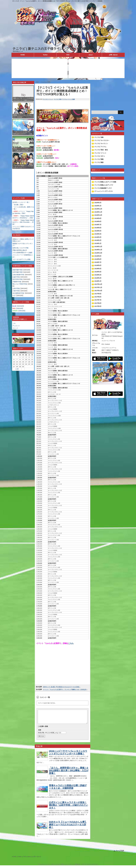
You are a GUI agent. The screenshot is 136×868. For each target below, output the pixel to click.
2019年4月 (98, 234)
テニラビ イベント (48, 99)
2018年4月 (98, 272)
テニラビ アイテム (100, 147)
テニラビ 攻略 (99, 137)
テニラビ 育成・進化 (101, 150)
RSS (68, 55)
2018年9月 (98, 256)
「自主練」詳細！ (18, 205)
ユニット (15, 328)
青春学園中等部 (18, 270)
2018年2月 (98, 278)
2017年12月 (98, 284)
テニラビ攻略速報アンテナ (103, 188)
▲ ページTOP (119, 853)
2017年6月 (98, 303)
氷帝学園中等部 (18, 272)
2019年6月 (98, 228)
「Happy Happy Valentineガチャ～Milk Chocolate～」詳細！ (23, 222)
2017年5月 (98, 306)
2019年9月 (98, 218)
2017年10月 (98, 291)
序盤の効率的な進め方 (20, 250)
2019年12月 (98, 209)
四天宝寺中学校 (18, 279)
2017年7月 (98, 300)
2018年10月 (98, 253)
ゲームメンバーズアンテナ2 (104, 191)
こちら (71, 643)
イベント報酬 (71, 99)
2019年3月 (98, 237)
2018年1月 (98, 281)
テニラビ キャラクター (102, 140)
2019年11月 (98, 212)
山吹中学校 (16, 288)
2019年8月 (98, 221)
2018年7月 (98, 262)
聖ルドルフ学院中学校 (20, 284)
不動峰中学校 (17, 282)
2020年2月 (98, 203)
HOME (23, 55)
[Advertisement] (23, 179)
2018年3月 (98, 275)
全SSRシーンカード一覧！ (21, 202)
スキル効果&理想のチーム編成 (22, 253)
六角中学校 (16, 291)
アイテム (65, 99)
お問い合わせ (113, 55)
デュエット (16, 326)
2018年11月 (98, 250)
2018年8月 (98, 259)
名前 (40, 733)
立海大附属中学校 (18, 275)
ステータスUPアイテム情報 (21, 259)
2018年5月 (98, 269)
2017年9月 (98, 294)
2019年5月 (98, 231)
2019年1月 (98, 243)
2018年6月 (98, 265)
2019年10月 (98, 215)
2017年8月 (98, 297)
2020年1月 (98, 206)
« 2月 (17, 369)
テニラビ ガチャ (100, 156)
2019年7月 (98, 225)
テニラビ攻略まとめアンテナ (104, 185)
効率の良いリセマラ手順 (20, 248)
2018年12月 (98, 247)
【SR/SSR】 (19, 306)
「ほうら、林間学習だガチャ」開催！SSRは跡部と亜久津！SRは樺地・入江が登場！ (69, 773)
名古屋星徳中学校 (18, 293)
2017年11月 (98, 287)
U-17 (14, 295)
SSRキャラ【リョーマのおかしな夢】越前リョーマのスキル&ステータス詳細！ (68, 827)
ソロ (14, 323)
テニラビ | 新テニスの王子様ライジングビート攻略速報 (52, 49)
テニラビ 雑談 (99, 162)
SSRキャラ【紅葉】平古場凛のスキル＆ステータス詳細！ (62, 687)
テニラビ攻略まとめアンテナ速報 (105, 182)
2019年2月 (98, 240)
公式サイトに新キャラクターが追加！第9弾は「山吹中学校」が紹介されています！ (68, 808)
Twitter (45, 55)
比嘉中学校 (16, 277)
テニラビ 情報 (58, 99)
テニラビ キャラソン (101, 144)
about (91, 55)
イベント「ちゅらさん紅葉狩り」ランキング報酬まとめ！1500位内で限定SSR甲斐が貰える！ (73, 689)
